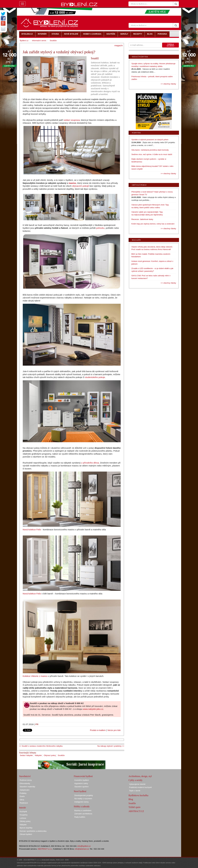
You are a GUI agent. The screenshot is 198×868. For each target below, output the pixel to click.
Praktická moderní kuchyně (140, 787)
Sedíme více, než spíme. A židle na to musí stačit (152, 154)
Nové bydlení (80, 791)
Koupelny (24, 815)
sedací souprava (72, 120)
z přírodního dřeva (90, 463)
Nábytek (38, 755)
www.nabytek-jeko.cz (93, 709)
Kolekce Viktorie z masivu (35, 676)
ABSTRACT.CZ (136, 811)
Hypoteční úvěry (81, 783)
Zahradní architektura (83, 814)
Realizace (24, 803)
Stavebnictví (25, 776)
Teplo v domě (135, 791)
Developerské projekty (84, 795)
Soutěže (61, 755)
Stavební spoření (82, 787)
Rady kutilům (80, 817)
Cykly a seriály (136, 780)
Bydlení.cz (24, 41)
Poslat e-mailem (98, 730)
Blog (131, 799)
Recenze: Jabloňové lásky (142, 219)
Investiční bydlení (82, 780)
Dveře (22, 796)
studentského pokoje (95, 377)
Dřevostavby (25, 783)
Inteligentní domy (82, 802)
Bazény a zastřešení (83, 810)
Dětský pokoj (25, 821)
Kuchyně (23, 812)
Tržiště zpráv (135, 807)
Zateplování (25, 790)
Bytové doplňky (26, 828)
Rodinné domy (26, 780)
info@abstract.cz (82, 849)
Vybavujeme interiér (137, 784)
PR (37, 724)
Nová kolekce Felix (32, 530)
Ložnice (23, 818)
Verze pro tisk (114, 730)
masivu (72, 183)
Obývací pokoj (50, 755)
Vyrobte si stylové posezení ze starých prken (150, 140)
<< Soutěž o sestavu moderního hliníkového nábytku (41, 746)
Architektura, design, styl (140, 776)
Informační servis (39, 41)
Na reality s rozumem (83, 799)
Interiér (23, 808)
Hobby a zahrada (82, 806)
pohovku (100, 228)
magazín (119, 45)
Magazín (136, 240)
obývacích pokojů (81, 186)
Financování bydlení (83, 776)
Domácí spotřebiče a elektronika (33, 831)
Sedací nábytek (26, 755)
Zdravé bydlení (26, 834)
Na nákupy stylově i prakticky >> (111, 746)
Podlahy (23, 793)
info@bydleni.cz (84, 846)
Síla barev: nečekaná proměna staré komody (150, 150)
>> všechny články (168, 84)
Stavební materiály (28, 787)
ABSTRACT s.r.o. (45, 849)
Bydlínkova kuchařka (138, 795)
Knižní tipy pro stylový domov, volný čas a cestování (153, 224)
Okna (22, 800)
